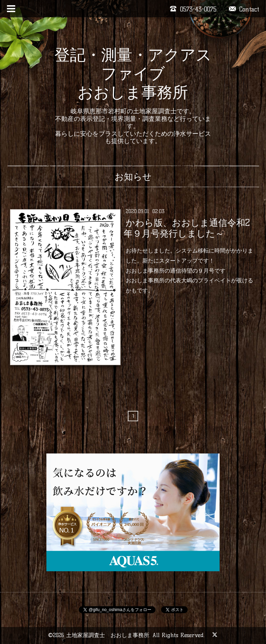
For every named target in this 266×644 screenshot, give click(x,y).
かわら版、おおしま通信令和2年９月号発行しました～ (187, 228)
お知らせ (133, 177)
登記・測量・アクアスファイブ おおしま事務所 (133, 73)
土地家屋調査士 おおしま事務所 (108, 635)
